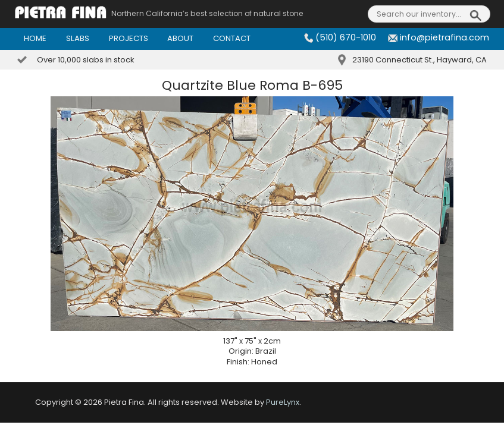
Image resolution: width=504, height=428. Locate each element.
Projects (129, 38)
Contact (232, 38)
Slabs (78, 38)
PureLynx (283, 402)
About (180, 38)
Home (35, 38)
